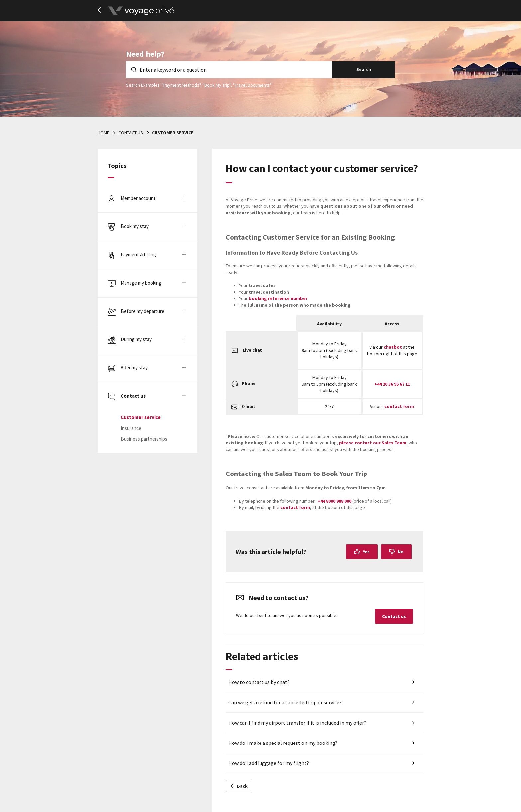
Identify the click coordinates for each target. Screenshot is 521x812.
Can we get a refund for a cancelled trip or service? (285, 702)
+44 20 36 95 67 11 (392, 384)
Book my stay (135, 226)
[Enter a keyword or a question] (229, 69)
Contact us (131, 133)
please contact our (373, 443)
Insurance (131, 428)
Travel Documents (252, 85)
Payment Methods (181, 85)
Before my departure (143, 311)
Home (104, 133)
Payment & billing (138, 255)
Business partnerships (144, 439)
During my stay (136, 339)
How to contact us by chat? (259, 682)
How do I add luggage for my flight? (269, 763)
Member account (138, 198)
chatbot (393, 347)
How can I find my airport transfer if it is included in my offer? (297, 723)
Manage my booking (141, 283)
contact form (399, 406)
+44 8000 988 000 (334, 501)
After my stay (134, 368)
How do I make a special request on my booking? (283, 743)
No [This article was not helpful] (401, 552)
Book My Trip (217, 85)
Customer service (173, 133)
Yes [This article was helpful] (366, 552)
